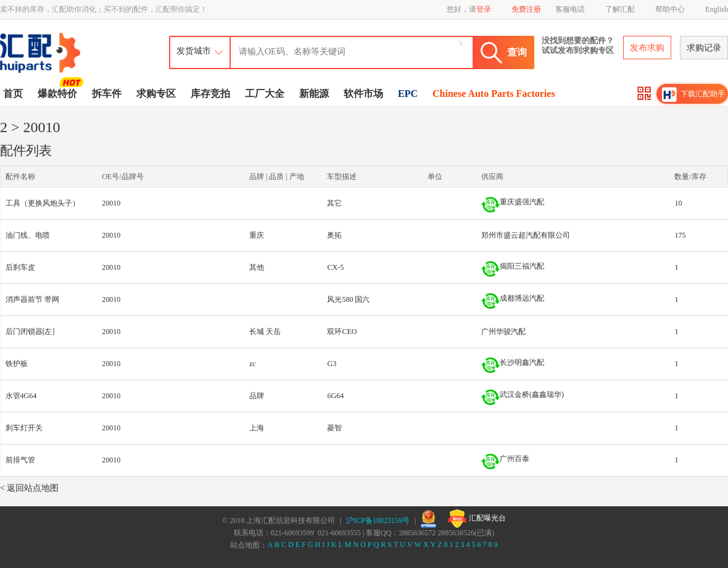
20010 (111, 203)
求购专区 (156, 94)
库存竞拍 (210, 94)
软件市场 (363, 94)
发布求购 (647, 48)
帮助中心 (670, 9)
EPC (408, 94)
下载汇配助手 (693, 94)
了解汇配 (620, 9)
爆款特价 (59, 93)
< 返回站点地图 (29, 488)
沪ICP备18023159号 (378, 520)
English (717, 9)
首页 (13, 94)
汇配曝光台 (477, 519)
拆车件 (107, 94)
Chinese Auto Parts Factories (494, 94)
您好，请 (469, 9)
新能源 (314, 94)
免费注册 (526, 9)
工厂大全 (265, 94)
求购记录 (704, 48)
